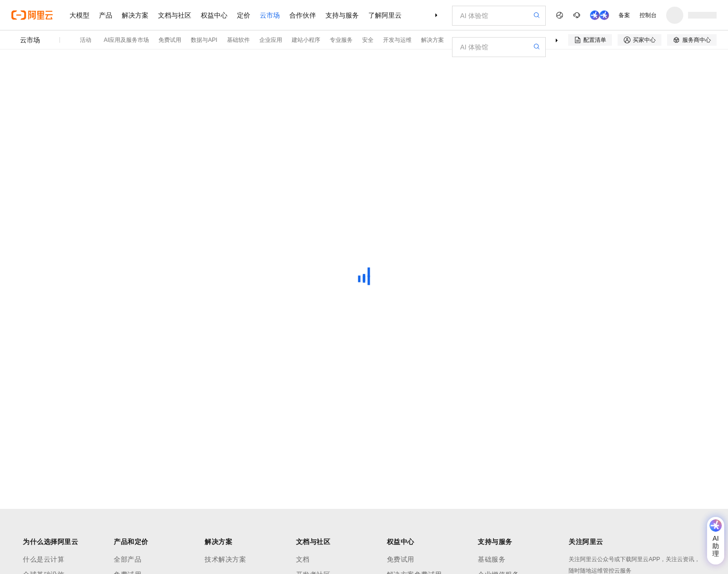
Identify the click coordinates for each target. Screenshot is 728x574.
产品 (106, 15)
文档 (303, 559)
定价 (244, 15)
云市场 (270, 15)
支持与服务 (342, 15)
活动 (86, 40)
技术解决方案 (225, 559)
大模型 (79, 15)
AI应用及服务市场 (126, 40)
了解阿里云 (385, 15)
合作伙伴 (303, 15)
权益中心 (214, 15)
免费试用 (170, 40)
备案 (624, 15)
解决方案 (135, 15)
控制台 (648, 15)
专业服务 (341, 40)
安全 (368, 40)
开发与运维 (397, 40)
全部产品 (128, 559)
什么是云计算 (44, 559)
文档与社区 (175, 15)
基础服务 (492, 559)
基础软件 (238, 40)
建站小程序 (306, 40)
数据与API (204, 40)
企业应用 (271, 40)
